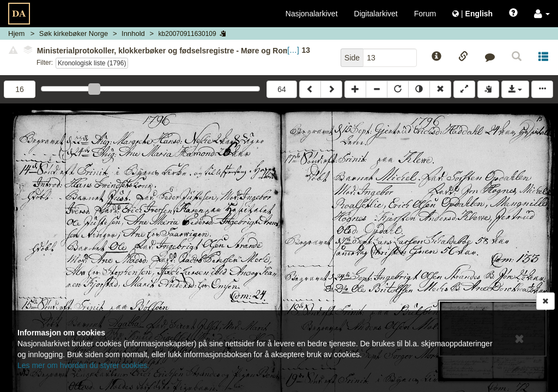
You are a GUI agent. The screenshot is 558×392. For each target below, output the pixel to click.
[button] (542, 14)
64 (282, 89)
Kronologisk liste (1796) (92, 63)
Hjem (16, 33)
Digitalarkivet (376, 14)
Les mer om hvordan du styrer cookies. (83, 365)
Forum (425, 14)
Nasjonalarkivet (312, 14)
